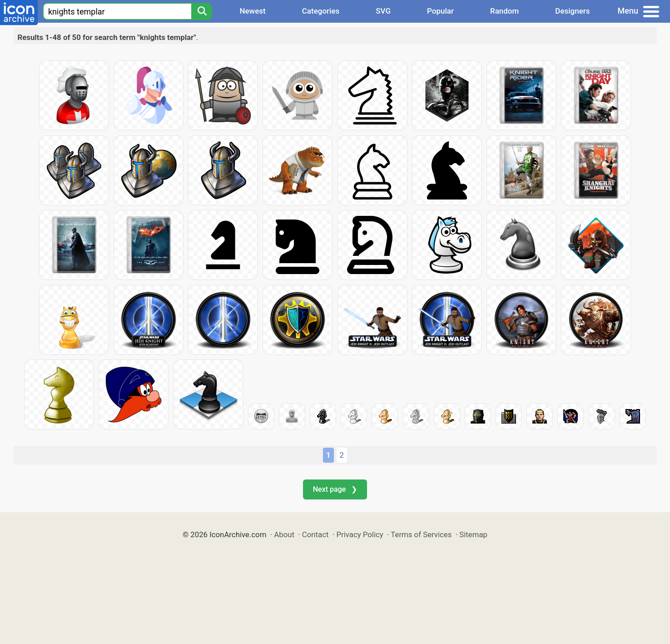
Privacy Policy (360, 534)
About (284, 534)
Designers (572, 11)
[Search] (202, 11)
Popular (440, 11)
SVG (383, 11)
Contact (315, 534)
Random (504, 11)
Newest (252, 11)
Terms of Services (421, 534)
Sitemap (473, 534)
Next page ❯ (335, 489)
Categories (321, 11)
